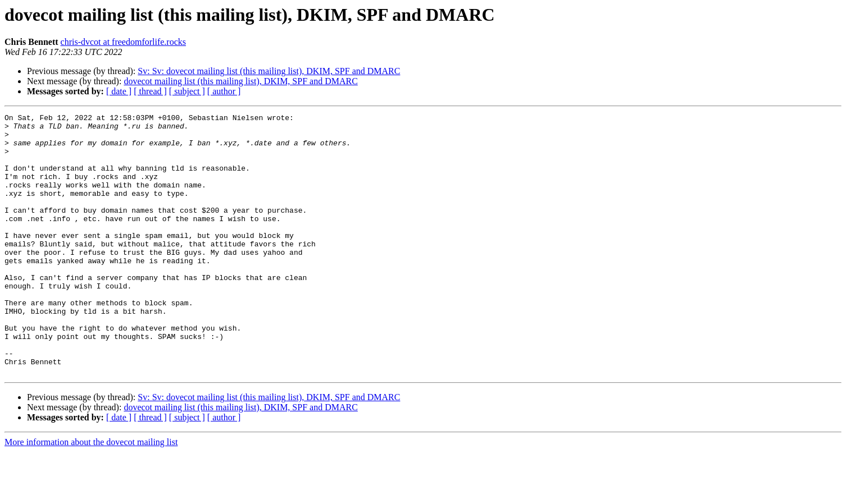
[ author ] (224, 91)
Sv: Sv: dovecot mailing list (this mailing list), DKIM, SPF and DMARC (269, 71)
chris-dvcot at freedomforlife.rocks (123, 42)
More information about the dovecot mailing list (91, 494)
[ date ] (119, 91)
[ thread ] (150, 91)
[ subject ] (187, 91)
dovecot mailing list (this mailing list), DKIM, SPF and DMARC (240, 81)
